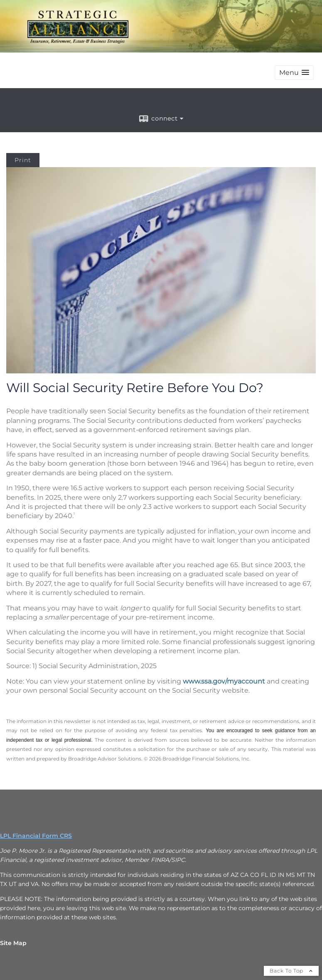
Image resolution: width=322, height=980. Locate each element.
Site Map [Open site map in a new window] (13, 943)
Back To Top (291, 971)
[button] (294, 73)
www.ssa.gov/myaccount (224, 681)
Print (23, 160)
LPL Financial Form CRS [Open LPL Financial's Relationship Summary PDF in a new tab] (36, 836)
